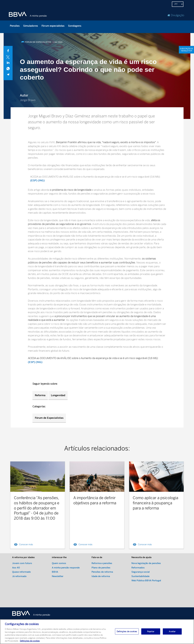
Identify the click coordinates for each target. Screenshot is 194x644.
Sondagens (75, 26)
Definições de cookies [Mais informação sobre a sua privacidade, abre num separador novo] (30, 641)
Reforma (40, 395)
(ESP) (34, 180)
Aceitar (172, 632)
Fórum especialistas (53, 26)
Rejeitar (151, 632)
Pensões (15, 26)
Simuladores (31, 26)
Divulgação (176, 15)
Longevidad (58, 395)
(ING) (41, 180)
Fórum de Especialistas (49, 418)
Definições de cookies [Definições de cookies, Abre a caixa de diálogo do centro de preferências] (127, 632)
